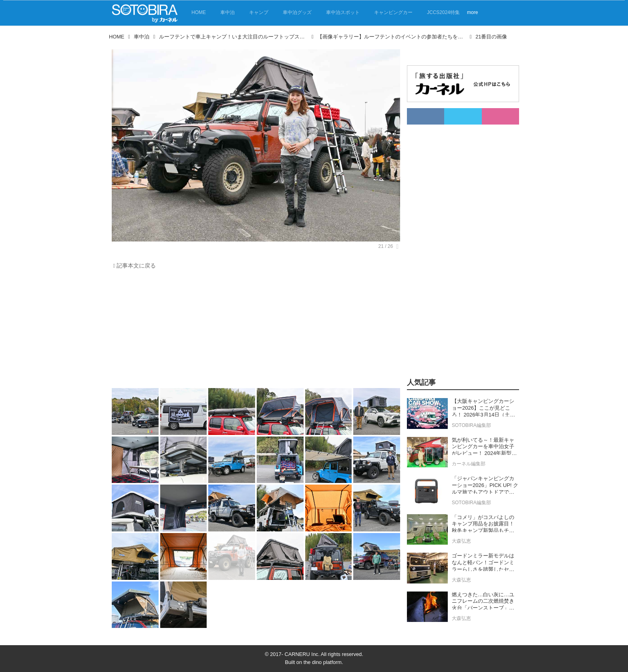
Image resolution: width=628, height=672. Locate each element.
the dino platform (323, 662)
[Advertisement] (256, 331)
